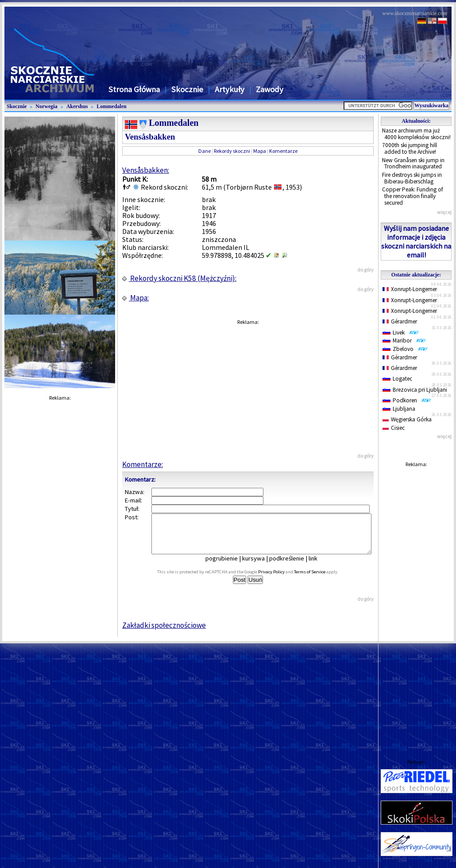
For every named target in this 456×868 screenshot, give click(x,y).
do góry (365, 270)
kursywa (260, 566)
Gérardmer (400, 321)
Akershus (77, 106)
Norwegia (46, 106)
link (319, 566)
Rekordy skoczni (232, 151)
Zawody (270, 89)
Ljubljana (399, 409)
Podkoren (407, 400)
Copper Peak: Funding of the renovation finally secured (413, 196)
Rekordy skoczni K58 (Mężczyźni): (179, 278)
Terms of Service (319, 580)
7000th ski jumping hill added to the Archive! (410, 148)
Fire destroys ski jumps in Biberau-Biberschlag (412, 178)
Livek (401, 333)
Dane (205, 151)
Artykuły (230, 89)
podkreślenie (293, 566)
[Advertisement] (416, 604)
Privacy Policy (281, 580)
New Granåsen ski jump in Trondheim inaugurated (413, 163)
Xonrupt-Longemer (410, 289)
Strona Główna (134, 89)
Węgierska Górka (407, 419)
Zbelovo (405, 349)
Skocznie (187, 89)
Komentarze (283, 151)
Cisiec (394, 428)
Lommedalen (111, 106)
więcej (444, 212)
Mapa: (135, 298)
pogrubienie (228, 566)
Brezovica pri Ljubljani (415, 390)
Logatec (397, 379)
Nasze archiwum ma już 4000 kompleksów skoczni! (416, 134)
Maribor (404, 341)
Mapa (260, 151)
